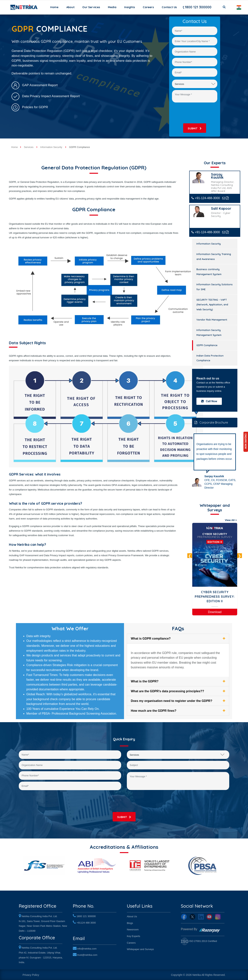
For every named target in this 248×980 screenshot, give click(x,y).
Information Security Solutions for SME (215, 287)
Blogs (130, 922)
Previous (190, 556)
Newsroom (133, 929)
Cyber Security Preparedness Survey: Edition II (215, 597)
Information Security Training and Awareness (214, 257)
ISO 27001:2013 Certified (199, 941)
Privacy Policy (31, 974)
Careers (148, 7)
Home (55, 7)
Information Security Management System (209, 332)
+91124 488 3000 (86, 922)
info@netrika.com (87, 947)
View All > (231, 520)
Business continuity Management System (209, 272)
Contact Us (169, 7)
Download (215, 612)
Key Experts (133, 936)
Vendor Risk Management (212, 320)
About (70, 7)
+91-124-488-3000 (206, 198)
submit (195, 128)
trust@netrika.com (87, 954)
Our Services (91, 7)
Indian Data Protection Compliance (210, 358)
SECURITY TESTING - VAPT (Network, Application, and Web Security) (212, 305)
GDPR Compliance (207, 345)
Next (240, 556)
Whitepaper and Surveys (140, 949)
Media (112, 7)
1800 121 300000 (197, 7)
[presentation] (196, 113)
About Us (132, 916)
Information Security (209, 244)
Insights (129, 7)
